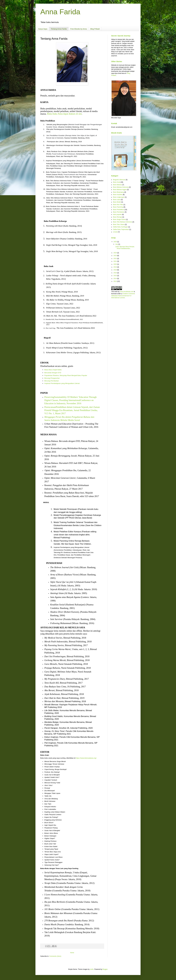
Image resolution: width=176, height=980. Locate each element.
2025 (115, 242)
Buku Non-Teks (118, 205)
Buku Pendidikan (119, 210)
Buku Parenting (118, 207)
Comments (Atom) (55, 956)
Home (72, 953)
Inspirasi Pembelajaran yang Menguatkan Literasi (62, 383)
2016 (115, 273)
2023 (115, 256)
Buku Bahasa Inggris (120, 190)
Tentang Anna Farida (59, 29)
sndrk (92, 969)
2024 (115, 253)
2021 (115, 261)
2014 (115, 279)
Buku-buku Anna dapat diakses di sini (64, 114)
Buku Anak (117, 182)
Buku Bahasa (117, 185)
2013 (115, 281)
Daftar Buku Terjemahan (121, 229)
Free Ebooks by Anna (79, 29)
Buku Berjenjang (118, 192)
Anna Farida (60, 12)
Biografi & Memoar (119, 180)
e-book (115, 232)
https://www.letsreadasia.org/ (86, 758)
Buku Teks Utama (119, 224)
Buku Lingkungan (119, 197)
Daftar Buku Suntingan (120, 227)
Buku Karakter (118, 195)
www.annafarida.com (127, 292)
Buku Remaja (117, 217)
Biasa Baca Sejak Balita (53, 370)
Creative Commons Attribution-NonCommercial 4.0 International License (123, 296)
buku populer (117, 214)
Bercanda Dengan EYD (53, 373)
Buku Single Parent (119, 219)
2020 (115, 264)
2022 (115, 259)
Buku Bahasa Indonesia (121, 187)
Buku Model (117, 202)
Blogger (105, 969)
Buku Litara (117, 200)
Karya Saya (43, 29)
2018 (115, 270)
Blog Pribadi (95, 29)
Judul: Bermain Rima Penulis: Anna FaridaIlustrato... (125, 248)
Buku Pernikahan (119, 212)
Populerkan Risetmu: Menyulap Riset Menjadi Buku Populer (66, 375)
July (117, 244)
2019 (115, 267)
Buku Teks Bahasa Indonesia (123, 222)
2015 (115, 276)
